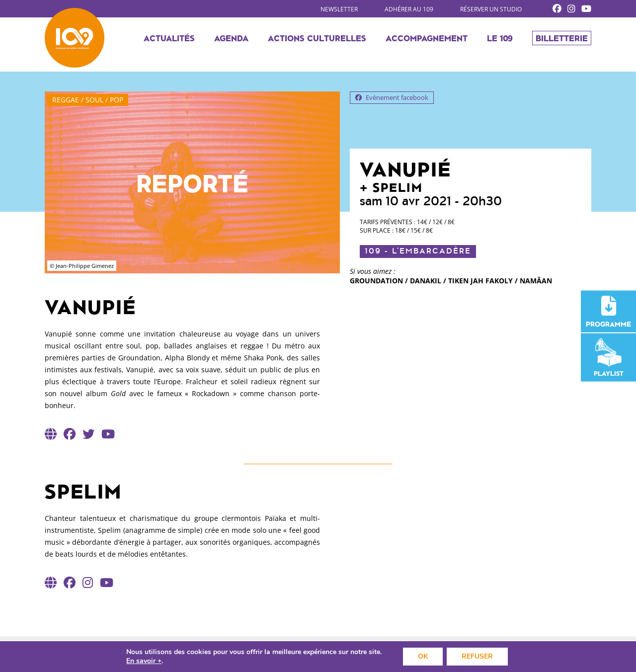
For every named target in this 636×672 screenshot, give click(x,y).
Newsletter (339, 9)
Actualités (169, 38)
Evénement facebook (392, 97)
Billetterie (562, 38)
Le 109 (500, 38)
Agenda (231, 38)
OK (423, 656)
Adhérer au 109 (409, 9)
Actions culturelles (317, 38)
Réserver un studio (491, 9)
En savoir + (144, 661)
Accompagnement (427, 38)
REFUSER (477, 656)
